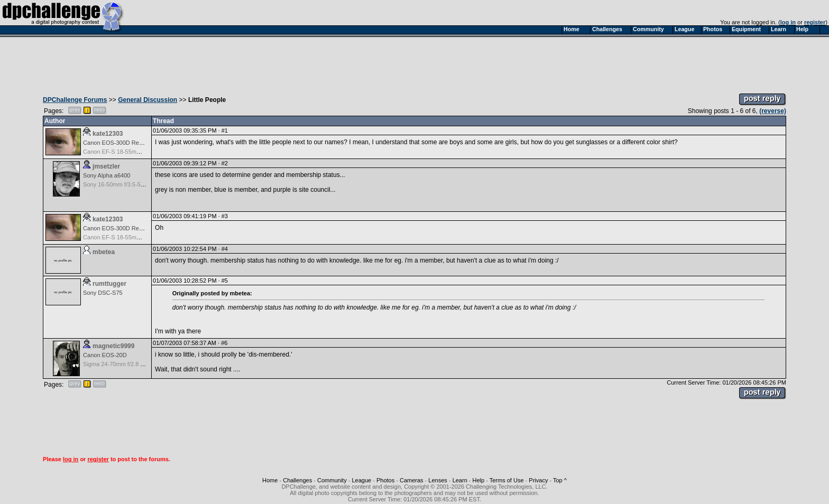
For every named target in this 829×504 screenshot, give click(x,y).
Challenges (297, 480)
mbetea (104, 252)
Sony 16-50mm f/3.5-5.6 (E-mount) (128, 184)
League (361, 480)
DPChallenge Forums (75, 100)
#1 (225, 130)
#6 (224, 343)
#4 (225, 249)
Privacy (538, 480)
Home (270, 480)
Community (332, 480)
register (815, 22)
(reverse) (773, 111)
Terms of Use (507, 480)
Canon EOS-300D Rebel (115, 143)
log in (788, 22)
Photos (385, 480)
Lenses (437, 480)
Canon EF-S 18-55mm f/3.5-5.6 (123, 152)
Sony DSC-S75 (103, 293)
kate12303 (108, 134)
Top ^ (560, 480)
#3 (225, 216)
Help (479, 480)
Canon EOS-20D (105, 355)
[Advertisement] (414, 62)
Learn (460, 480)
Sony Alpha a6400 (107, 175)
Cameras (412, 480)
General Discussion (148, 100)
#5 (225, 281)
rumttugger (109, 284)
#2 (225, 163)
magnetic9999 (113, 346)
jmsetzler (106, 166)
